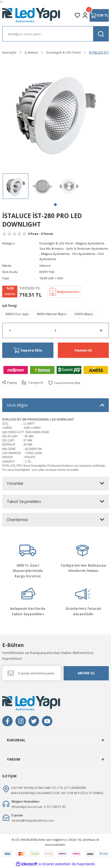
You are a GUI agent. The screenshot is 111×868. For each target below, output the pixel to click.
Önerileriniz (17, 519)
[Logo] (31, 15)
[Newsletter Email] (32, 673)
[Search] (55, 34)
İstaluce (45, 265)
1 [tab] (55, 205)
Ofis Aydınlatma (83, 254)
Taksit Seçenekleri (24, 501)
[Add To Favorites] (64, 383)
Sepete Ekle (28, 350)
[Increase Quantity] (101, 330)
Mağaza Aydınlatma (90, 243)
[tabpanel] (16, 186)
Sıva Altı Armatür (52, 248)
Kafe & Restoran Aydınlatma (87, 248)
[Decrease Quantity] (10, 330)
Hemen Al (83, 350)
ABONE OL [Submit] (86, 673)
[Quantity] (55, 330)
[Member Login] (85, 15)
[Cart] (99, 15)
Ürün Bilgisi (17, 405)
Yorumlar (15, 483)
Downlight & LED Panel (56, 243)
